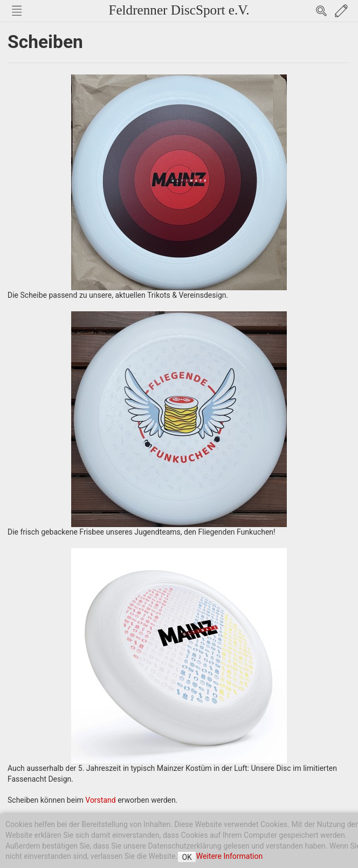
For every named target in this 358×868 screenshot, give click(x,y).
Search (321, 11)
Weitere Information (229, 856)
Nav (17, 11)
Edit (341, 11)
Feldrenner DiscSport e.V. (179, 10)
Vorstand (100, 800)
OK (187, 857)
